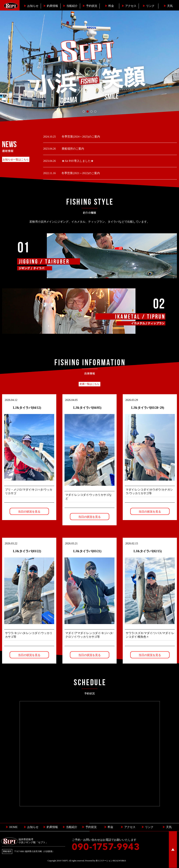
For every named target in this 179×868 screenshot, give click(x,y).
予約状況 (90, 6)
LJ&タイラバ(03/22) (27, 551)
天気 (168, 6)
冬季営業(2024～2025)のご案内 (80, 137)
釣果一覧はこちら (89, 384)
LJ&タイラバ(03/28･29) (148, 408)
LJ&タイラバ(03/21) (87, 551)
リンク (149, 6)
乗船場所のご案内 (73, 149)
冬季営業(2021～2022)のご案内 (80, 173)
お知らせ (31, 6)
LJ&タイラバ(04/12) (27, 408)
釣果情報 (51, 6)
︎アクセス (129, 6)
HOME (12, 827)
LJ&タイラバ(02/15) (148, 551)
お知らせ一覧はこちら (16, 160)
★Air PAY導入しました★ (77, 161)
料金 (109, 6)
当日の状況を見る (29, 512)
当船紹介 (70, 6)
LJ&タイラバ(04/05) (87, 408)
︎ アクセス (128, 827)
